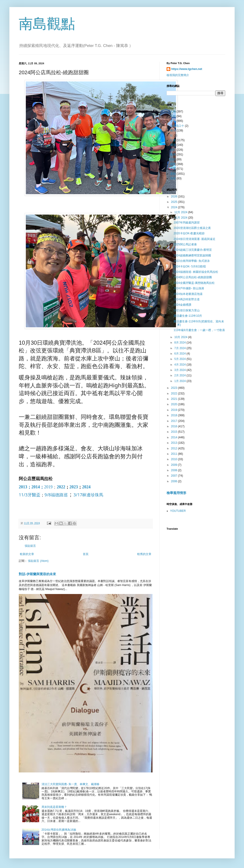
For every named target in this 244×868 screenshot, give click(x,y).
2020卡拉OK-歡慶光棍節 (189, 233)
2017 (175, 421)
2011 (175, 454)
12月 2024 (181, 212)
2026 (175, 197)
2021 (175, 399)
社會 (173, 140)
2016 (175, 426)
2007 (175, 476)
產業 (173, 169)
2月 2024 (180, 375)
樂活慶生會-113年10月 (188, 316)
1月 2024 (180, 381)
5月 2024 (180, 359)
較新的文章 (27, 554)
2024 (86, 487)
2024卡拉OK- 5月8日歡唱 (190, 266)
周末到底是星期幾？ (54, 807)
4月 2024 (180, 365)
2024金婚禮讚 (182, 305)
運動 (173, 174)
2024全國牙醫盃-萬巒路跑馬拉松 (194, 283)
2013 (23, 487)
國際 (173, 164)
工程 (173, 116)
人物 (173, 112)
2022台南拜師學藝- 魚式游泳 (192, 261)
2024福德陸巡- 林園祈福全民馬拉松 (196, 272)
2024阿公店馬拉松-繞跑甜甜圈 (193, 277)
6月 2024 (180, 354)
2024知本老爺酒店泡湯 (188, 294)
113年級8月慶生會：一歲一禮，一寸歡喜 (199, 330)
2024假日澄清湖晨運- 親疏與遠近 (194, 239)
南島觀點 (47, 24)
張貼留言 (30, 546)
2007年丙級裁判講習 (187, 223)
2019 (48, 487)
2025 (175, 202)
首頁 (86, 554)
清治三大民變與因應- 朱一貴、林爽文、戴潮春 (71, 784)
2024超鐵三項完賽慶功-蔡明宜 (193, 250)
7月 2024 (180, 348)
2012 (175, 448)
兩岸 (173, 131)
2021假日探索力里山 (187, 310)
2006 (175, 481)
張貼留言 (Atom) (38, 561)
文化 (173, 121)
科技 (173, 150)
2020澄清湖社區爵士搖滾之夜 (192, 228)
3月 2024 (180, 370)
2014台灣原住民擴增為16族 (59, 830)
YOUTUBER (178, 511)
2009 (175, 465)
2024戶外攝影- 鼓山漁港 (189, 288)
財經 (173, 159)
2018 (175, 415)
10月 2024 (181, 337)
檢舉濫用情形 (176, 493)
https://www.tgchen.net (187, 69)
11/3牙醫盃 (30, 495)
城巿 (173, 145)
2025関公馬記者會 (185, 244)
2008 (175, 470)
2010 (175, 459)
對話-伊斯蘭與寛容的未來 (37, 574)
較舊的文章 (144, 554)
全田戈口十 (177, 126)
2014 (36, 487)
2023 (74, 487)
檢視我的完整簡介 (178, 75)
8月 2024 (180, 343)
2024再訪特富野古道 (187, 299)
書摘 (173, 154)
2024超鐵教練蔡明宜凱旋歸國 (192, 255)
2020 (175, 404)
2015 (175, 432)
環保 (173, 178)
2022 (61, 487)
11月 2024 (181, 218)
